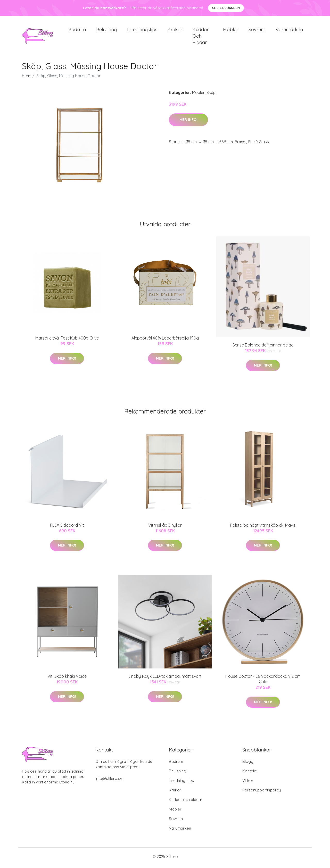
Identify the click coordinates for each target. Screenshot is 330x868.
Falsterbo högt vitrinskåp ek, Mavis (263, 528)
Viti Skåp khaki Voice (67, 679)
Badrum (77, 31)
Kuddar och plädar (201, 37)
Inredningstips (142, 31)
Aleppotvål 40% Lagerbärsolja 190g (165, 341)
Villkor (248, 783)
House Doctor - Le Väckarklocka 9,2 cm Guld (263, 682)
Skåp (211, 95)
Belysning (106, 31)
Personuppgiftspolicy (262, 793)
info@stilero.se (109, 781)
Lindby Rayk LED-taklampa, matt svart (165, 679)
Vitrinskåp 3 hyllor (165, 528)
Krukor (175, 31)
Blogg (248, 764)
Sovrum (257, 31)
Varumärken (289, 31)
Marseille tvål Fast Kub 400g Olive (67, 341)
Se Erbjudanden (226, 8)
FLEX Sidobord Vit (67, 528)
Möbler (231, 31)
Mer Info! (188, 122)
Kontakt (249, 774)
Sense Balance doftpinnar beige (263, 348)
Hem (26, 78)
